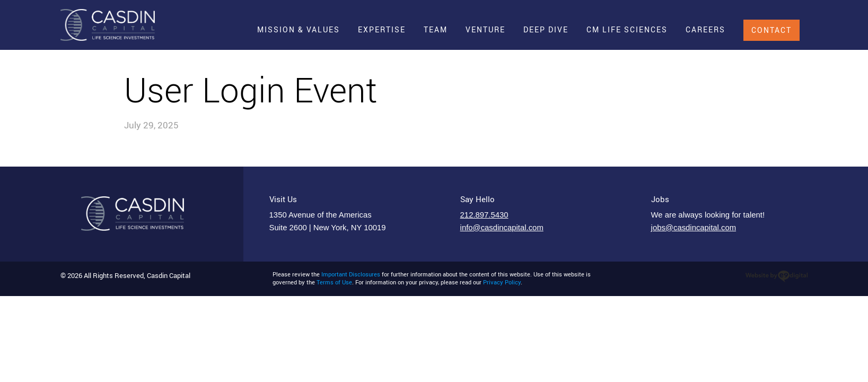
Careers (705, 29)
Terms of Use (334, 282)
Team (436, 29)
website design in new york (777, 276)
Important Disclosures (351, 274)
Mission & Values (299, 29)
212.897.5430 (484, 215)
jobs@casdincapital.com (694, 228)
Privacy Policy (502, 282)
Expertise (382, 29)
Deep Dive (546, 29)
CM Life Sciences (627, 29)
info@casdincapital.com (502, 228)
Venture (485, 29)
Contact (771, 30)
